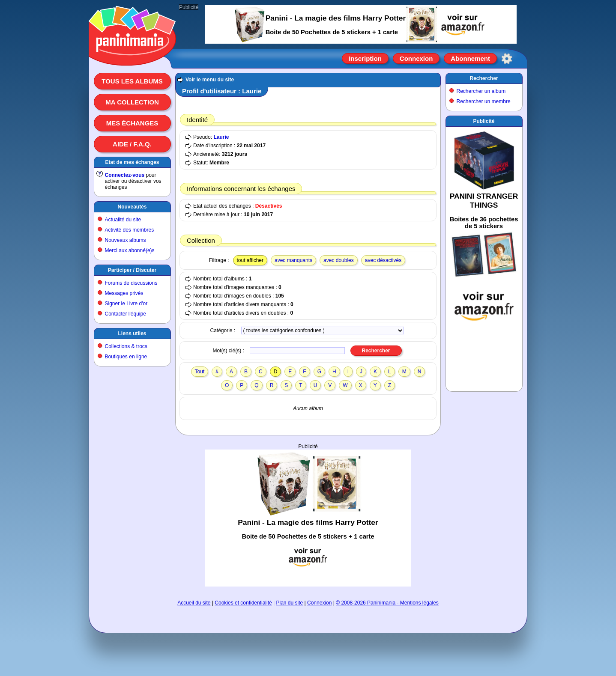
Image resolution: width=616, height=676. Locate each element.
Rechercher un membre (484, 101)
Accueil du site (194, 603)
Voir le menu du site (210, 80)
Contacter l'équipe (126, 314)
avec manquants (293, 260)
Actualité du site (123, 220)
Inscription (365, 58)
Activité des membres (130, 230)
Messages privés (124, 293)
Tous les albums (132, 81)
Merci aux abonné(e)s (130, 250)
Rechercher (484, 78)
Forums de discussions (131, 283)
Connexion (416, 58)
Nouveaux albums (126, 240)
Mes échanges (132, 123)
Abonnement (470, 58)
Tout (200, 372)
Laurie (221, 137)
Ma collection (132, 102)
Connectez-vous (125, 175)
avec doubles (339, 260)
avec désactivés (383, 260)
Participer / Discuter (132, 270)
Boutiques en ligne (126, 357)
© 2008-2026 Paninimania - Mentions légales (387, 603)
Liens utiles (132, 334)
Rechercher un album (481, 91)
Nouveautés (132, 207)
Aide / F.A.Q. (132, 144)
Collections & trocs (126, 346)
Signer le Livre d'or (126, 304)
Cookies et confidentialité (243, 603)
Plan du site (290, 603)
